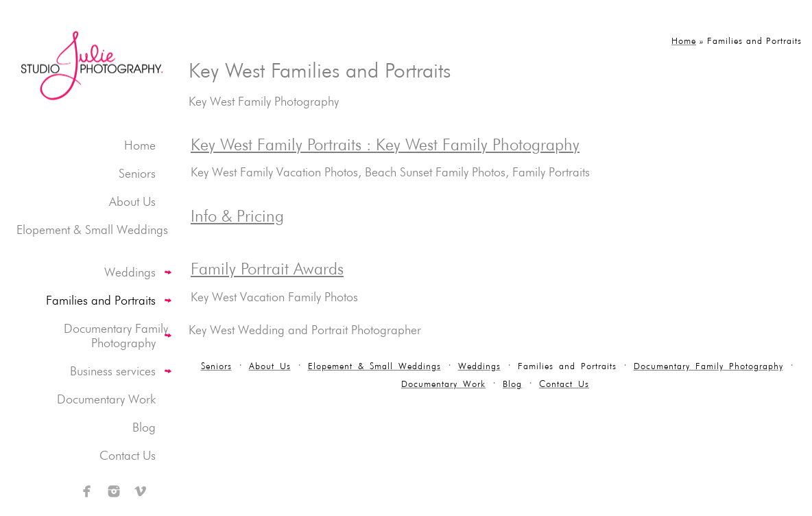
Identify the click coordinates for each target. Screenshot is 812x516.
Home (140, 145)
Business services (113, 371)
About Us (132, 201)
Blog (144, 427)
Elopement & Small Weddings (92, 230)
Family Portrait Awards (267, 269)
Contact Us (128, 455)
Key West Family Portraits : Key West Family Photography (385, 144)
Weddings (130, 272)
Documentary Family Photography (116, 336)
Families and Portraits (101, 300)
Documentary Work (106, 399)
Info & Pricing (237, 216)
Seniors (137, 173)
